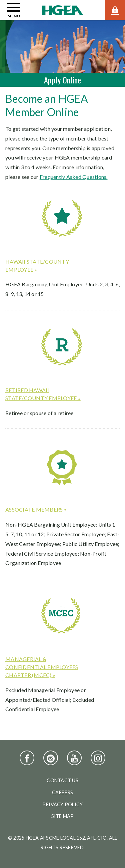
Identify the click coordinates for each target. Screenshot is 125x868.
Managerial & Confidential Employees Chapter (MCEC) (42, 667)
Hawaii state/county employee (37, 265)
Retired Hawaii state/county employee (41, 394)
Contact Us (62, 780)
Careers (63, 792)
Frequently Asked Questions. (74, 177)
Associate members (34, 509)
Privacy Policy (63, 804)
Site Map (63, 816)
